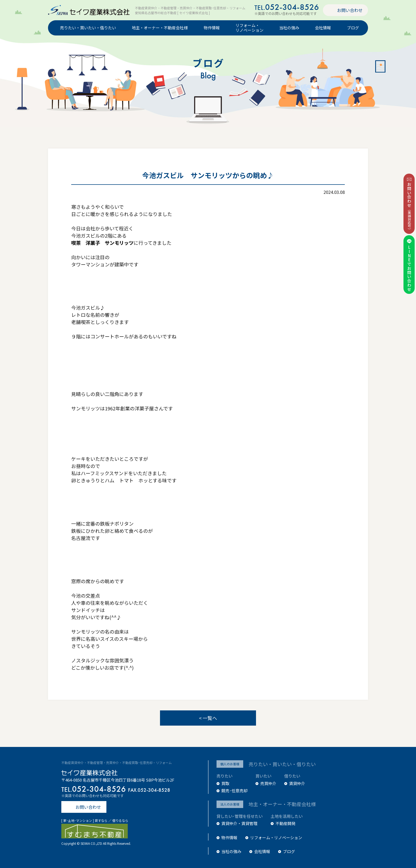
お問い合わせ (350, 10)
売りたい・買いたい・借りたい (88, 28)
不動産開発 (285, 823)
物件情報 (212, 28)
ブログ (353, 28)
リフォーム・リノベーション (249, 28)
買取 (225, 783)
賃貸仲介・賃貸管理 (239, 823)
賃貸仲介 (297, 783)
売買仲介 (268, 783)
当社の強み (289, 28)
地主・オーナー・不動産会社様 (160, 28)
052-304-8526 (287, 7)
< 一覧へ (208, 718)
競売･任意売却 (234, 791)
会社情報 (323, 28)
